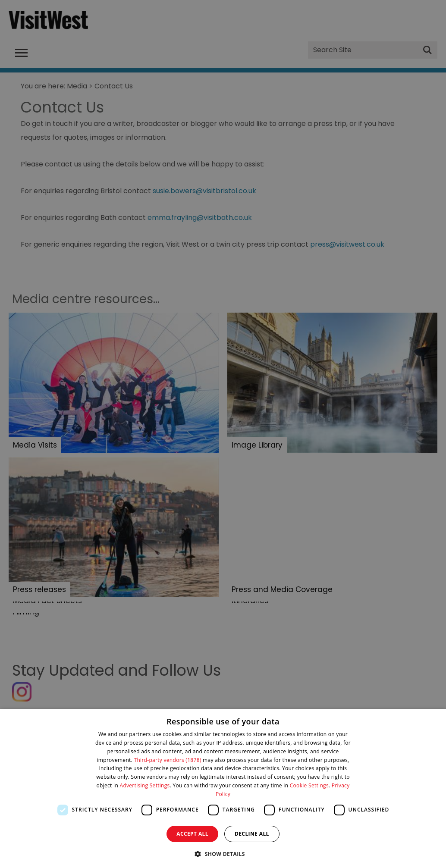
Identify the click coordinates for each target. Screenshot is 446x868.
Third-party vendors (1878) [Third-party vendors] (168, 760)
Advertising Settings (145, 785)
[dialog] (223, 788)
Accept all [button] (192, 834)
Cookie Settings (309, 785)
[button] (223, 853)
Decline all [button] (252, 834)
